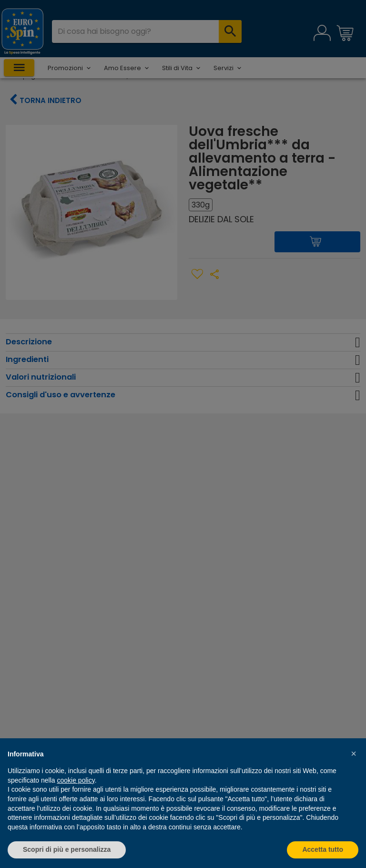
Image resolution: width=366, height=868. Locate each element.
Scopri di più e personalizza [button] (67, 849)
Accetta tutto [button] (323, 849)
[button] (354, 754)
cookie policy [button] (76, 780)
